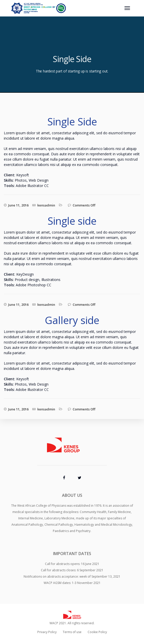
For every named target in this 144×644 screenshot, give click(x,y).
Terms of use (72, 632)
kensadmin (46, 205)
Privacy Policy (47, 632)
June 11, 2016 (18, 205)
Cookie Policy (97, 632)
